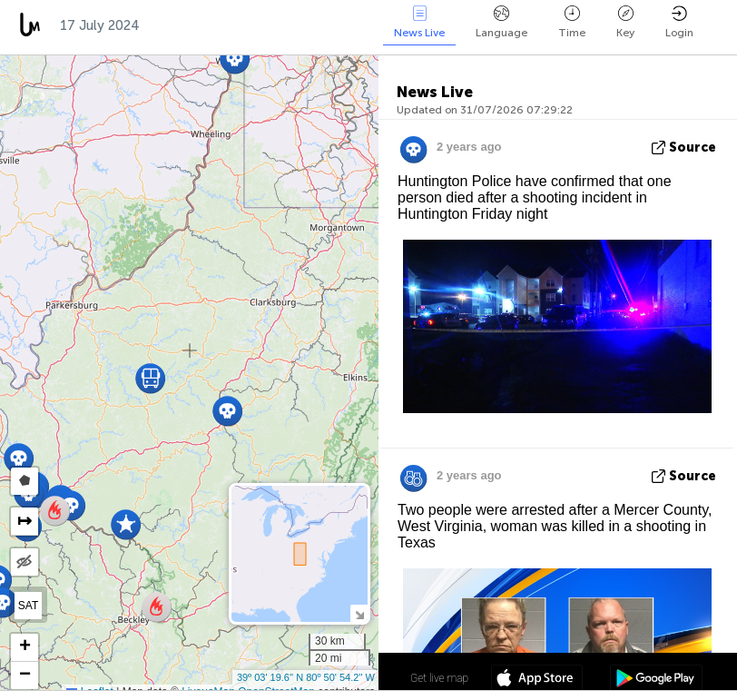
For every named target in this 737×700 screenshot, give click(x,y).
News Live (419, 22)
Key (625, 22)
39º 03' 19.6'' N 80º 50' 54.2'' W (306, 677)
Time (572, 22)
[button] (19, 458)
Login (679, 22)
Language (501, 22)
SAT (28, 606)
